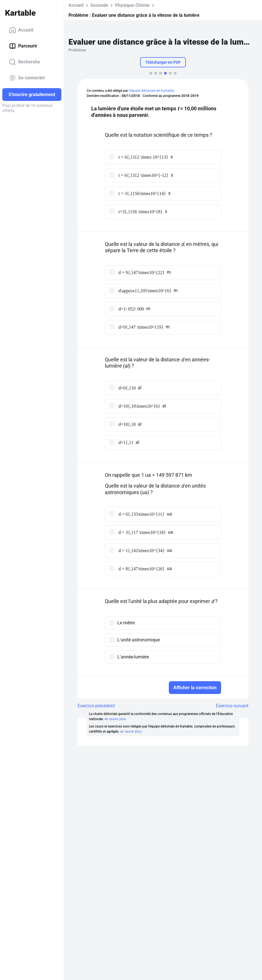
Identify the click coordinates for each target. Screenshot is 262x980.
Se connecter (27, 78)
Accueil (21, 30)
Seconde (99, 5)
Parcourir (23, 46)
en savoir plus (115, 719)
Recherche (25, 62)
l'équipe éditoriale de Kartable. (152, 91)
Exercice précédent (96, 706)
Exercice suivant (232, 706)
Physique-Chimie (132, 5)
